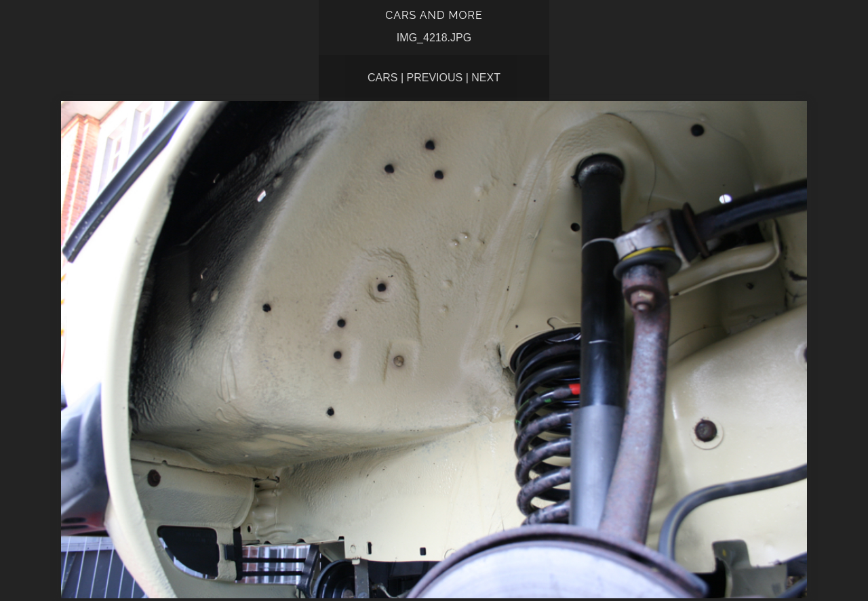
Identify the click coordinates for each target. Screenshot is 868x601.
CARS (382, 78)
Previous (435, 78)
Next (486, 78)
